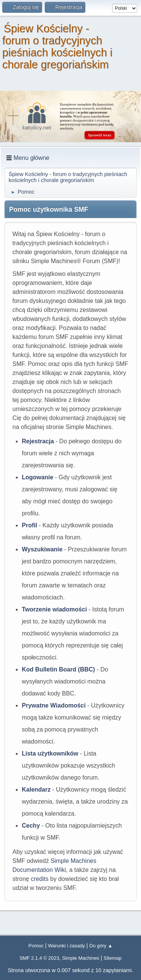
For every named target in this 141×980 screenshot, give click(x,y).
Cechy (31, 826)
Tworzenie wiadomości (54, 609)
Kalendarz (36, 790)
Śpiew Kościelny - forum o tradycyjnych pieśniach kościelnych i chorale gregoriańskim (57, 47)
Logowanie (38, 477)
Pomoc (36, 946)
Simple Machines (81, 958)
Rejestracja (38, 441)
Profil (30, 525)
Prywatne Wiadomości (54, 705)
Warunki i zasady (67, 946)
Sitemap (113, 958)
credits (40, 879)
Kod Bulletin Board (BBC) (58, 669)
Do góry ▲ (101, 946)
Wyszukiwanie (42, 549)
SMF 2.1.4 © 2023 (39, 958)
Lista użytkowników (50, 753)
